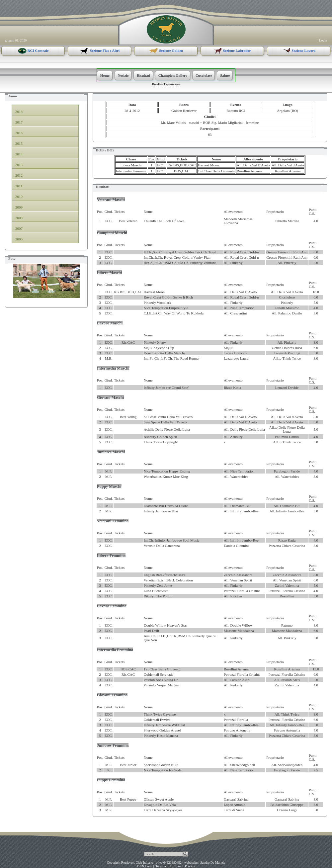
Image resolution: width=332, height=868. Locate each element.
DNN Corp (144, 866)
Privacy (190, 866)
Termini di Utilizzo (168, 866)
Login (323, 40)
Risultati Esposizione (166, 84)
